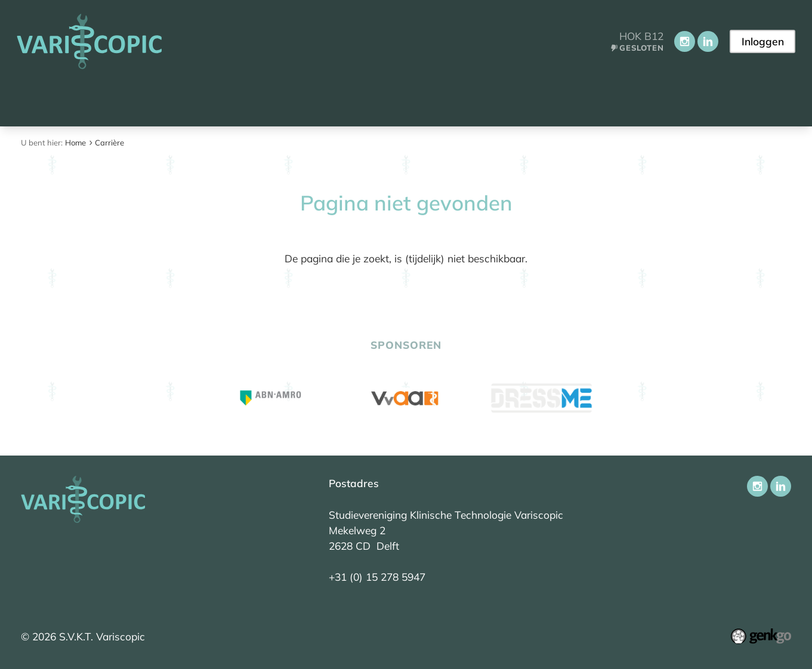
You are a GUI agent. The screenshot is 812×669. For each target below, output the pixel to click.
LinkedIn (707, 41)
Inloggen (762, 41)
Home (33, 100)
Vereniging (224, 99)
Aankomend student (117, 99)
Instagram (683, 41)
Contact (624, 99)
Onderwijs (304, 99)
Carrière (461, 99)
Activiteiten (386, 99)
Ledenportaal (543, 99)
